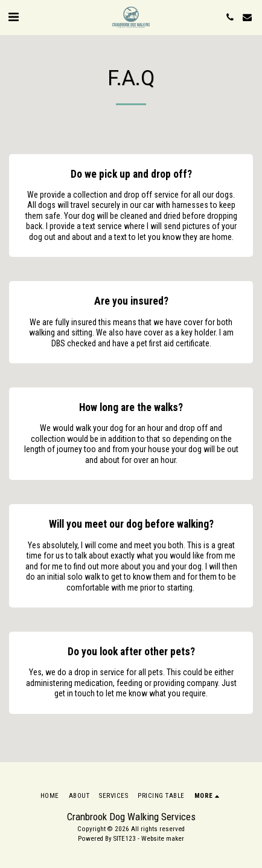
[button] (13, 17)
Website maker (163, 839)
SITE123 (125, 839)
